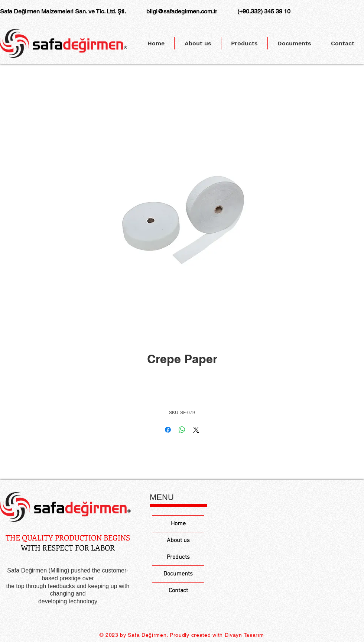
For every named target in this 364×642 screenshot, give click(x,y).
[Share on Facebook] (168, 430)
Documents (178, 574)
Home (178, 524)
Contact (178, 591)
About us (178, 541)
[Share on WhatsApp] (182, 430)
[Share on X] (196, 430)
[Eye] (65, 507)
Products (178, 557)
